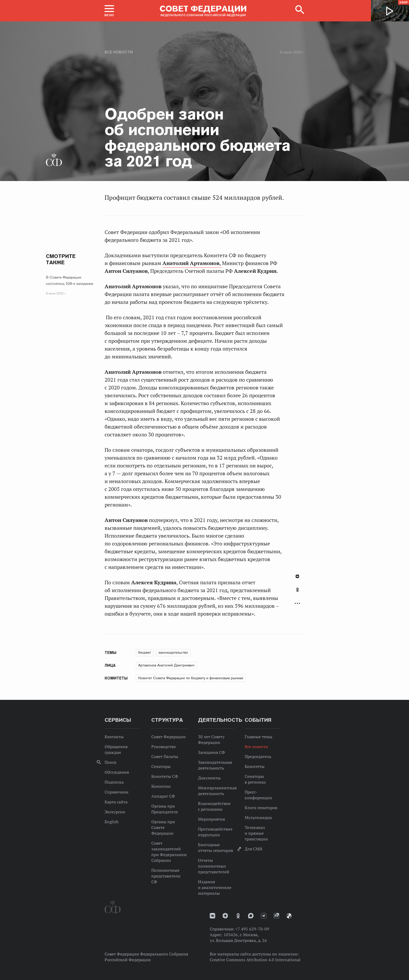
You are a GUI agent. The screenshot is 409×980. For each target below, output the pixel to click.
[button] (109, 11)
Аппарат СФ (163, 796)
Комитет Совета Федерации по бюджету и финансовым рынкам (191, 678)
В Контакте (297, 576)
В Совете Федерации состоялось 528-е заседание (70, 280)
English (112, 822)
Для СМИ (254, 849)
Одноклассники (297, 590)
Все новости (119, 52)
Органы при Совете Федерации (163, 827)
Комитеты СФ (165, 776)
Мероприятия (211, 819)
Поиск (111, 762)
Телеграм (264, 916)
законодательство (173, 652)
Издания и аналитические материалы (215, 887)
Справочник (117, 792)
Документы (209, 778)
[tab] (297, 593)
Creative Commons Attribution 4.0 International (255, 960)
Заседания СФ (212, 752)
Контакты (114, 737)
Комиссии (161, 786)
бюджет (145, 652)
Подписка (114, 782)
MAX (251, 916)
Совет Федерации (169, 737)
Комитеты (255, 766)
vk (212, 916)
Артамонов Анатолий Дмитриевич (166, 665)
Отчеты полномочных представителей (214, 866)
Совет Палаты (165, 756)
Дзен (225, 916)
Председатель (258, 756)
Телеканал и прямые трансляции (256, 833)
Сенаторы (161, 766)
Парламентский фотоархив (289, 916)
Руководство (164, 747)
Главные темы (258, 737)
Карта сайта (116, 802)
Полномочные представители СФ (166, 876)
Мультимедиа (258, 817)
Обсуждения (117, 772)
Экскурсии (115, 812)
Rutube (276, 916)
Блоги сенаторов (261, 808)
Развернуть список (297, 603)
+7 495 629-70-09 (252, 929)
